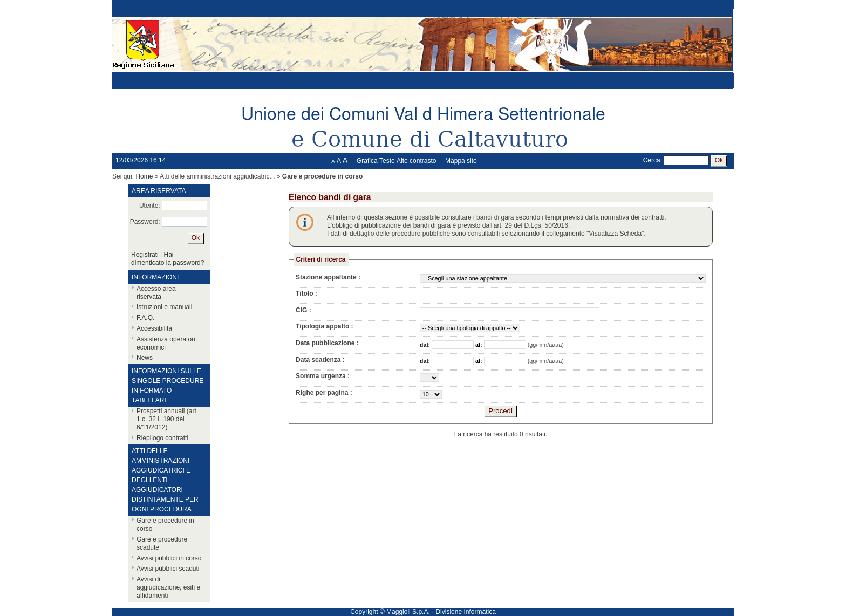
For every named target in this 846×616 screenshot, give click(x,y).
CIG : (303, 310)
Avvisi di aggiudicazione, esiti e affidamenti (168, 587)
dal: (426, 345)
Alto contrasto (416, 161)
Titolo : (306, 293)
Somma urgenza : (323, 376)
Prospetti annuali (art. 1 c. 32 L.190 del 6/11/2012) (167, 419)
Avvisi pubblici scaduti (168, 569)
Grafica (367, 161)
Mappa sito (461, 161)
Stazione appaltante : (328, 277)
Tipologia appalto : (324, 326)
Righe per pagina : (324, 393)
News (145, 358)
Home (144, 176)
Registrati (145, 255)
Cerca (652, 160)
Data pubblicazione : (327, 343)
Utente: (150, 206)
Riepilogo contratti (162, 438)
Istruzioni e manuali (164, 307)
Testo (387, 161)
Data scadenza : (320, 360)
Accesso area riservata (156, 293)
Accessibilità (154, 328)
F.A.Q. (145, 318)
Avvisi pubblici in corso (169, 558)
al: (480, 345)
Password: (145, 222)
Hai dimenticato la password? (168, 259)
